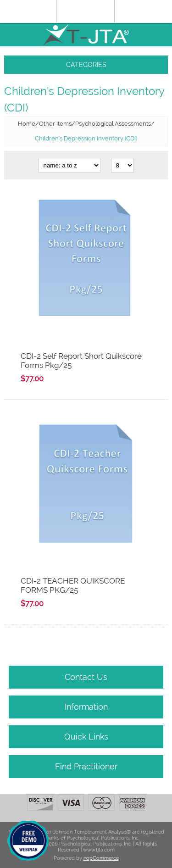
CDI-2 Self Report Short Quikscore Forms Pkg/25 (81, 361)
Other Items (55, 124)
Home (27, 124)
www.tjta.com (99, 850)
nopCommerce (101, 858)
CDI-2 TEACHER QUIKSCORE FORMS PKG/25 (73, 585)
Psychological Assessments (113, 124)
